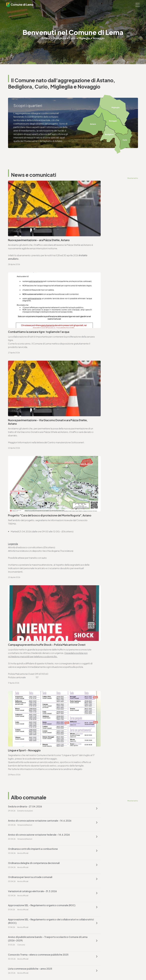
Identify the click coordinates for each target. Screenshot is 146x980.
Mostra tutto (132, 178)
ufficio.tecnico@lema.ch (24, 722)
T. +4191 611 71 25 (20, 719)
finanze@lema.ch (84, 910)
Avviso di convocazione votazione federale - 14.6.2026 (33, 530)
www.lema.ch (19, 661)
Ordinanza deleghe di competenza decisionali (34, 546)
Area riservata (90, 971)
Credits (79, 971)
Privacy (51, 971)
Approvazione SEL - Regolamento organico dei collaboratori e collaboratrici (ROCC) (34, 580)
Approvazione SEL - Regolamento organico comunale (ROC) (99, 562)
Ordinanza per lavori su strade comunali (97, 546)
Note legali (60, 971)
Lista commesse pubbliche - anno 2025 (97, 596)
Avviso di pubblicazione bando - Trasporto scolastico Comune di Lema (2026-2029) (99, 580)
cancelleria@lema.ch (22, 657)
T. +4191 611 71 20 (84, 907)
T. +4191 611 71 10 (16, 939)
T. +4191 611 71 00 (20, 654)
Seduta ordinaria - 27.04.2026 (25, 511)
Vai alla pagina (21, 687)
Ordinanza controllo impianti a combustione (100, 529)
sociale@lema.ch (17, 942)
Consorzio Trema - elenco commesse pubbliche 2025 (35, 597)
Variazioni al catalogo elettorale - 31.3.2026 (32, 560)
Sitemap (70, 971)
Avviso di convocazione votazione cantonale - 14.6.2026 (101, 513)
